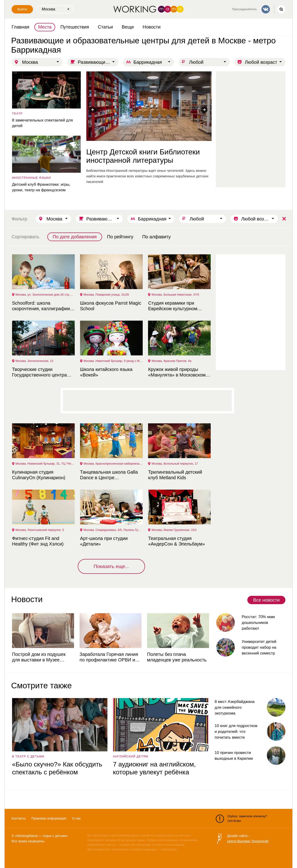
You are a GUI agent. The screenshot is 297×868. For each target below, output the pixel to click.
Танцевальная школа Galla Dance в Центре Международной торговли (108, 475)
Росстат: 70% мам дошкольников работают (258, 623)
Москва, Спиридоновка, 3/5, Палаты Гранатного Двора (113, 530)
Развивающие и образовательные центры (98, 62)
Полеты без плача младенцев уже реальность (176, 657)
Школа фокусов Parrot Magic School (110, 306)
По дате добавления (75, 237)
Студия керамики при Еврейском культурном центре (172, 306)
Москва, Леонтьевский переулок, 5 (39, 530)
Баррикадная (148, 62)
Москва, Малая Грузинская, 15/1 (174, 530)
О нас (76, 818)
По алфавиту (157, 237)
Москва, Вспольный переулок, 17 (174, 464)
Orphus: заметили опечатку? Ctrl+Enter (241, 819)
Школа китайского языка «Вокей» (106, 372)
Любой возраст (261, 62)
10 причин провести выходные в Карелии (234, 756)
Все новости (266, 600)
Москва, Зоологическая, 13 (34, 361)
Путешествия (75, 27)
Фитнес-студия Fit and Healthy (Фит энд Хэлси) (37, 541)
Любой (196, 62)
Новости (152, 27)
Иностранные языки (31, 178)
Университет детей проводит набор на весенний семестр (259, 647)
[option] (148, 128)
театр (17, 113)
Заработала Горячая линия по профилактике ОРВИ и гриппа (108, 657)
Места (45, 27)
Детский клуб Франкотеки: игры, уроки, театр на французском (41, 187)
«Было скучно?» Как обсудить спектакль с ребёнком (57, 768)
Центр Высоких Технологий (248, 841)
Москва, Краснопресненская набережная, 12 (113, 464)
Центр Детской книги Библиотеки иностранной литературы (143, 156)
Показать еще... (111, 566)
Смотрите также (41, 685)
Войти (22, 9)
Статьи (105, 27)
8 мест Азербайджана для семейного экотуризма (235, 707)
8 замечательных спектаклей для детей (42, 123)
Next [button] (204, 110)
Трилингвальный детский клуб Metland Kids (175, 475)
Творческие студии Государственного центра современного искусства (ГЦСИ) (39, 372)
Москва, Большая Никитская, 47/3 (175, 295)
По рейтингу (120, 237)
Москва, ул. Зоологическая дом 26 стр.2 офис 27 (45, 295)
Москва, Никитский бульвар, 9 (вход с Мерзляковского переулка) (113, 361)
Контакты (19, 818)
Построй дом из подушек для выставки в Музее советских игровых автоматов (43, 657)
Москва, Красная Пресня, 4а (171, 361)
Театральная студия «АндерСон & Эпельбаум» (176, 541)
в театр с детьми (28, 756)
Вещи (128, 27)
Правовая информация (49, 818)
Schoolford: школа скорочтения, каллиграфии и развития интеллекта (42, 306)
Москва (30, 62)
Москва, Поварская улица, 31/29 (106, 295)
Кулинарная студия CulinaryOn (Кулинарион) (38, 475)
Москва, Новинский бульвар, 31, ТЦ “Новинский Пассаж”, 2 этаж (45, 464)
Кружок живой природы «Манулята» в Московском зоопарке (177, 372)
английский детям (130, 756)
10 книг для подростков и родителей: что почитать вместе (236, 732)
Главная (20, 27)
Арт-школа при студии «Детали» (103, 541)
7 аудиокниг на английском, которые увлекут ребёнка (154, 768)
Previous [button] (93, 110)
